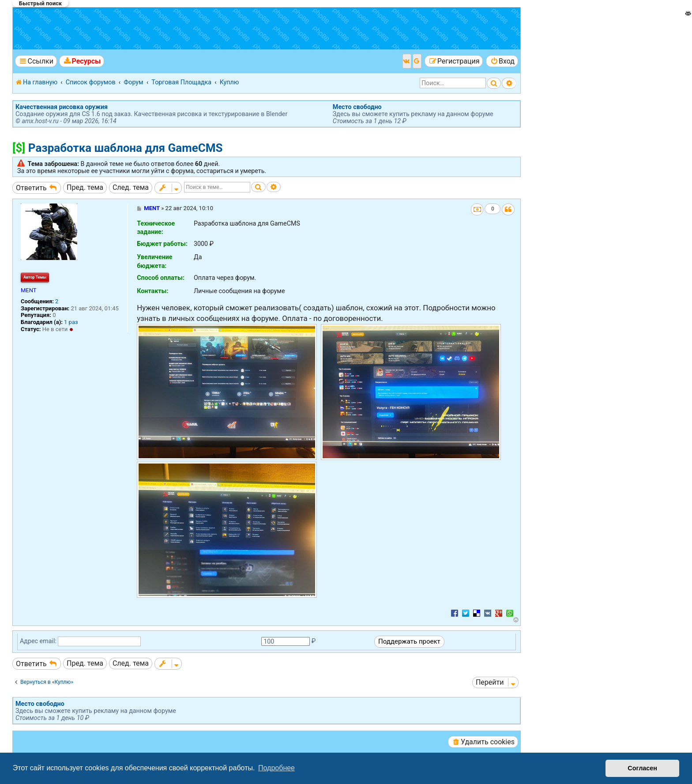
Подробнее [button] (276, 768)
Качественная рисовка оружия (62, 107)
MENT (29, 290)
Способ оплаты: (161, 278)
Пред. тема (85, 187)
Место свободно (357, 107)
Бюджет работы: (162, 244)
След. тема (131, 187)
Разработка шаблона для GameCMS (126, 148)
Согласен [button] (642, 768)
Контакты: (152, 291)
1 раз (71, 322)
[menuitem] (82, 61)
